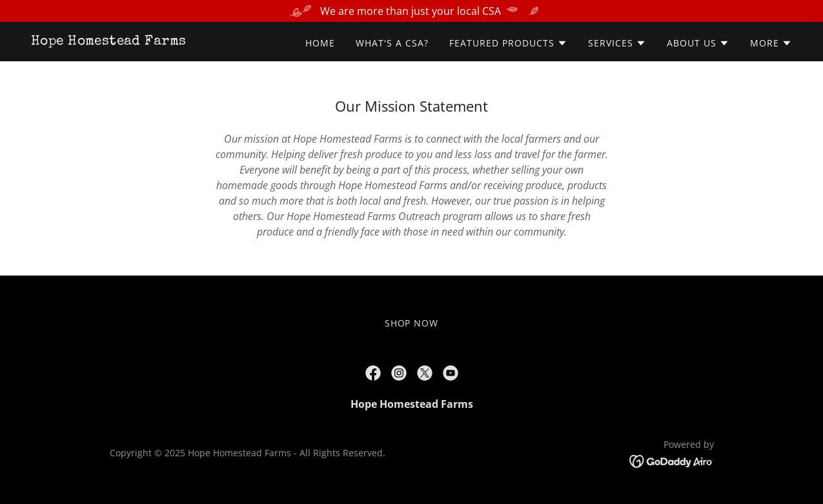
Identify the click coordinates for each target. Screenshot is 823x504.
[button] (508, 43)
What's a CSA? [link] (392, 43)
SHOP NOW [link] (412, 323)
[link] (108, 41)
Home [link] (320, 43)
